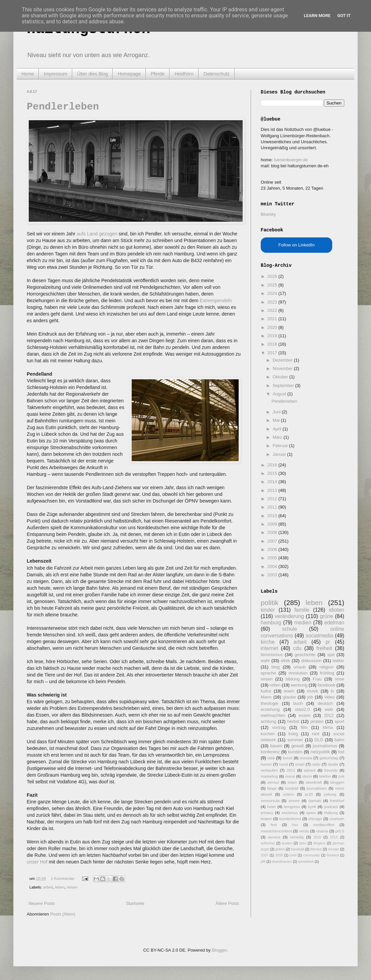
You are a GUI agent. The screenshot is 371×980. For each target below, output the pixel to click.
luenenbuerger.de (291, 160)
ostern (288, 794)
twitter (338, 661)
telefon (325, 776)
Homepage (129, 74)
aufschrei (268, 843)
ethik (285, 661)
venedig (297, 837)
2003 (273, 575)
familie (302, 610)
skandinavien (282, 862)
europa (306, 758)
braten (266, 819)
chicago (315, 819)
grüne (327, 616)
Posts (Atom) (63, 914)
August (280, 394)
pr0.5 (340, 831)
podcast (331, 807)
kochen (268, 734)
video (329, 697)
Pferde (158, 74)
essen (305, 715)
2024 (273, 293)
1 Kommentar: (64, 878)
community (312, 855)
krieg (293, 734)
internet (269, 648)
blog (276, 667)
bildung (293, 679)
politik (270, 603)
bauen (276, 746)
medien (303, 623)
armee (294, 801)
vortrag (279, 727)
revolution (298, 673)
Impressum (55, 74)
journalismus (325, 746)
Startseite (135, 903)
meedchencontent (276, 831)
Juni (277, 412)
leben (60, 887)
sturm (307, 776)
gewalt (297, 746)
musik (313, 691)
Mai (277, 420)
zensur (273, 782)
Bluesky (268, 214)
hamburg (271, 623)
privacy (267, 813)
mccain (333, 849)
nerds (304, 831)
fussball (292, 788)
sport (339, 721)
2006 (273, 549)
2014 (273, 482)
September (284, 385)
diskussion (311, 661)
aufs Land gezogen (97, 234)
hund (283, 764)
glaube (289, 697)
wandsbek (306, 862)
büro (303, 843)
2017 (273, 353)
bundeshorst (290, 819)
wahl (265, 661)
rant (316, 734)
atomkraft (314, 782)
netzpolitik (320, 752)
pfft (263, 862)
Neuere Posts (42, 903)
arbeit (48, 887)
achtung (268, 721)
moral (290, 776)
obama (322, 831)
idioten (337, 610)
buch (298, 703)
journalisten (317, 788)
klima (328, 727)
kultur (266, 691)
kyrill (312, 807)
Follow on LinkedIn (296, 245)
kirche (268, 642)
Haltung (331, 813)
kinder (268, 610)
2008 (273, 532)
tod (341, 752)
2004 (273, 566)
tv (333, 691)
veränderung (289, 616)
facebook (326, 685)
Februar (281, 446)
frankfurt (337, 801)
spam (311, 813)
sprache (268, 673)
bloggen (337, 782)
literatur (316, 849)
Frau (317, 679)
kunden (295, 752)
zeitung (330, 794)
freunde (331, 770)
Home (28, 74)
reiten (275, 685)
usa (271, 758)
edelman (334, 623)
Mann (266, 697)
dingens (319, 843)
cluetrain (337, 819)
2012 (273, 499)
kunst (287, 758)
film (304, 727)
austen (287, 843)
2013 (273, 490)
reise (340, 679)
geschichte (305, 655)
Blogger (219, 950)
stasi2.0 (302, 709)
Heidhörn (184, 74)
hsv (295, 825)
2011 (273, 507)
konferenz (270, 752)
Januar (280, 454)
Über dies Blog (93, 74)
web (329, 709)
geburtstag (329, 758)
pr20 (309, 794)
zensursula (270, 801)
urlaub (299, 667)
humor (266, 764)
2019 (273, 336)
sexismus (290, 813)
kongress (292, 807)
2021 (273, 319)
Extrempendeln (216, 301)
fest (274, 825)
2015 (273, 473)
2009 (273, 524)
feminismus (272, 655)
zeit (341, 776)
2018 (273, 344)
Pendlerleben (63, 107)
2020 (273, 327)
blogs (272, 788)
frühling (327, 673)
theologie (270, 703)
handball (297, 849)
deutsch (325, 703)
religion (327, 667)
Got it (344, 16)
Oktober (281, 377)
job (310, 697)
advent (310, 770)
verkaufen (269, 770)
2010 (273, 516)
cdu (297, 648)
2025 (273, 285)
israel (300, 764)
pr (328, 642)
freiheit (324, 648)
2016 (273, 465)
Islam (292, 782)
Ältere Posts (227, 903)
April (278, 429)
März (278, 437)
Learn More (317, 16)
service (274, 837)
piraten (317, 721)
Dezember (283, 360)
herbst (293, 721)
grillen (280, 849)
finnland (333, 855)
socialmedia (320, 636)
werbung (299, 685)
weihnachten (273, 715)
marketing (269, 776)
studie (333, 764)
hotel (271, 807)
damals (315, 801)
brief (293, 855)
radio (316, 764)
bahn (339, 740)
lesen (289, 691)
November (283, 368)
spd (331, 655)
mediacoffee (324, 825)
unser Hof (38, 862)
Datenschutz (217, 74)
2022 (273, 310)
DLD (319, 740)
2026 (273, 276)
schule (290, 629)
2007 (273, 541)
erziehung (270, 709)
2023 (273, 302)
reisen (72, 887)
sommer (295, 740)
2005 (273, 558)
